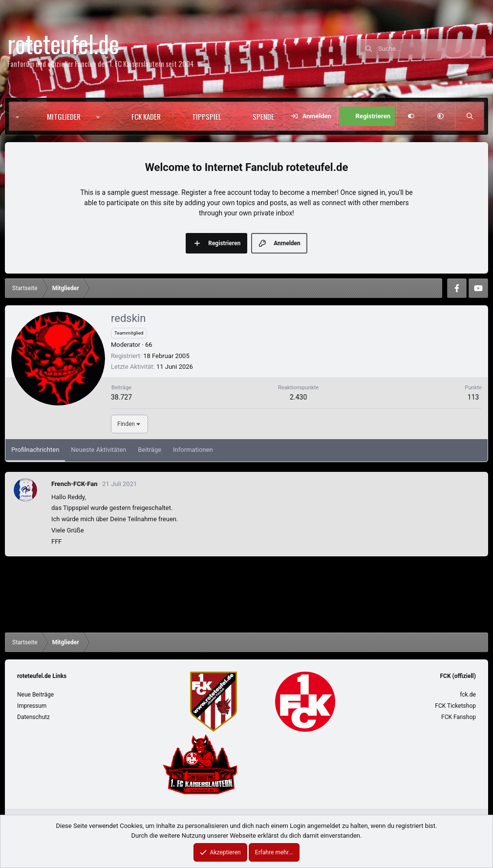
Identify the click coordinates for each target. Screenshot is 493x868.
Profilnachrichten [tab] (35, 450)
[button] (100, 116)
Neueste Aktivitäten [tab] (98, 450)
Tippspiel (207, 116)
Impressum (32, 706)
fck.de (468, 695)
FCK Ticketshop (455, 706)
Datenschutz (33, 717)
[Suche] (432, 49)
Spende (263, 116)
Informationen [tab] (193, 450)
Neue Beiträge (35, 695)
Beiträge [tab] (150, 450)
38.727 (121, 397)
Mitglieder (64, 116)
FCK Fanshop (459, 717)
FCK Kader (146, 116)
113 (473, 397)
